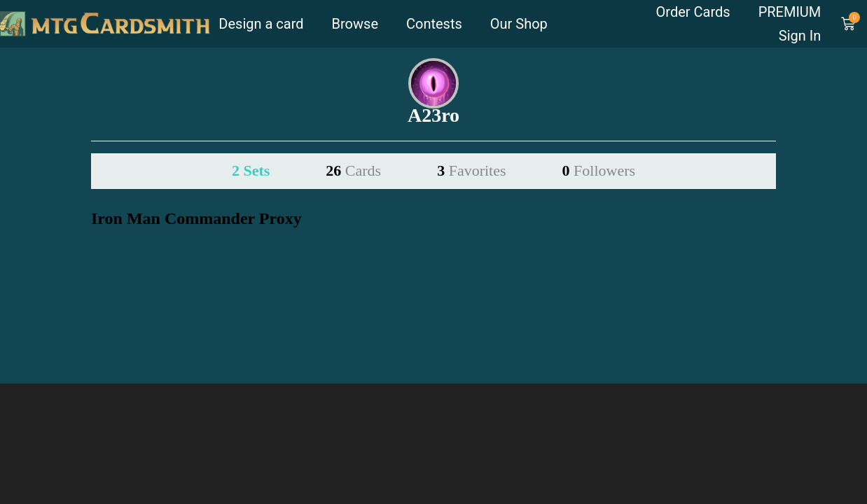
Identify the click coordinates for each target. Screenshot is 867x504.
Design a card (261, 24)
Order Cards (693, 12)
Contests (434, 24)
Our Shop (519, 24)
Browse (355, 24)
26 (353, 170)
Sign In (800, 36)
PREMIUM (790, 12)
